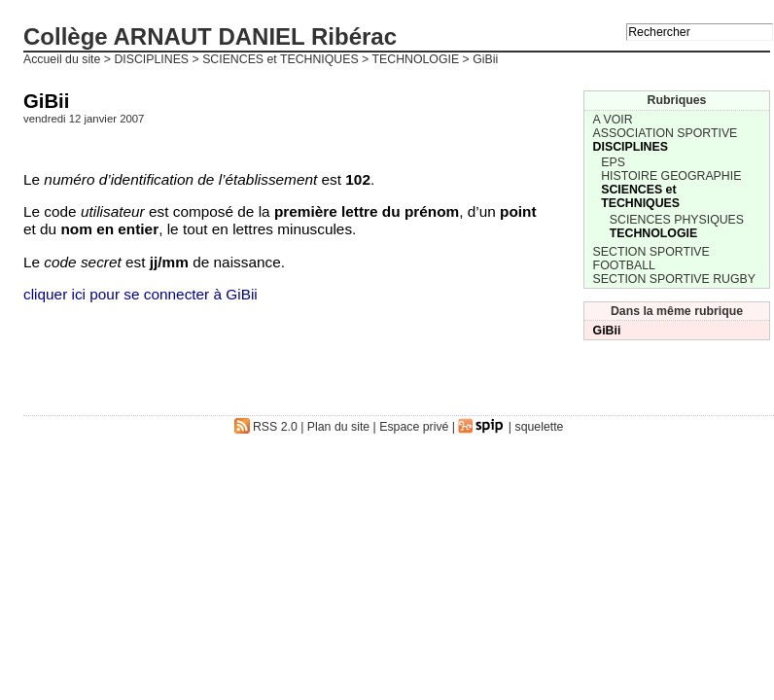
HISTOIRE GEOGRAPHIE (671, 176)
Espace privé (414, 427)
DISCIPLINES (151, 59)
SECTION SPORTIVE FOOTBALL (651, 259)
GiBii (607, 331)
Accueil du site (62, 59)
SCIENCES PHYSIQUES (677, 220)
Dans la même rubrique (677, 311)
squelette (540, 427)
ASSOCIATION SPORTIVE (666, 133)
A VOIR (613, 120)
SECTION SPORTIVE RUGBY (674, 279)
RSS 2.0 (266, 427)
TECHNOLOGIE (416, 59)
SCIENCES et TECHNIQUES (281, 59)
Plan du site (338, 427)
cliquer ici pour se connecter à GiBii (141, 294)
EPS (613, 162)
